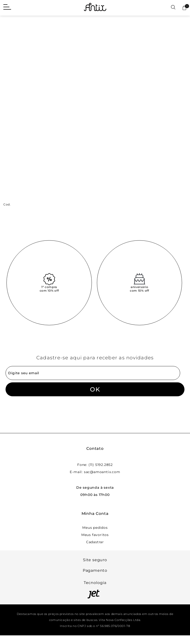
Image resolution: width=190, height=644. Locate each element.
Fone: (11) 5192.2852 (95, 465)
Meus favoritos (95, 535)
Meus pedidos (95, 528)
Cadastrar (95, 542)
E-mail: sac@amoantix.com (95, 472)
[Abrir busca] (173, 8)
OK (95, 389)
